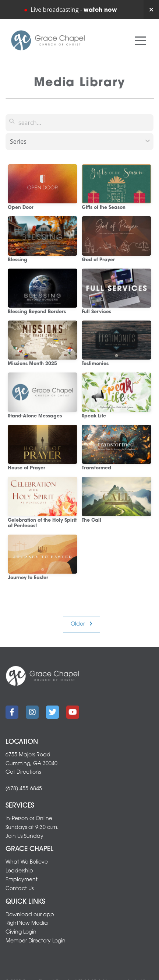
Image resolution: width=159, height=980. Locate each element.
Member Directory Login (36, 941)
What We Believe (27, 862)
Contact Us (20, 889)
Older (82, 624)
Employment (22, 880)
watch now (100, 10)
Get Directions (23, 772)
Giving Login (21, 932)
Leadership (19, 871)
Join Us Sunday (24, 836)
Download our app (30, 915)
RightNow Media (27, 923)
